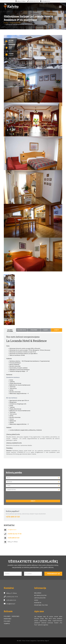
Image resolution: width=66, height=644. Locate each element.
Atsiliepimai (34, 330)
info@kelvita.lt (12, 530)
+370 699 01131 (46, 1)
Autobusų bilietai (40, 595)
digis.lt (47, 641)
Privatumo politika (41, 605)
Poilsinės (7, 621)
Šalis (33, 478)
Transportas (33, 490)
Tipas (33, 486)
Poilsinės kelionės (15, 23)
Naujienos (38, 593)
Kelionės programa (10, 331)
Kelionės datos (22, 330)
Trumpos (7, 624)
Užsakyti (57, 330)
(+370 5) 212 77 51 (34, 1)
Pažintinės (8, 619)
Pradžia (6, 23)
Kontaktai (38, 603)
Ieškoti (33, 501)
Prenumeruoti (53, 574)
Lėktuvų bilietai (40, 598)
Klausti (46, 330)
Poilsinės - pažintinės (12, 616)
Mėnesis (33, 482)
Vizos (36, 600)
